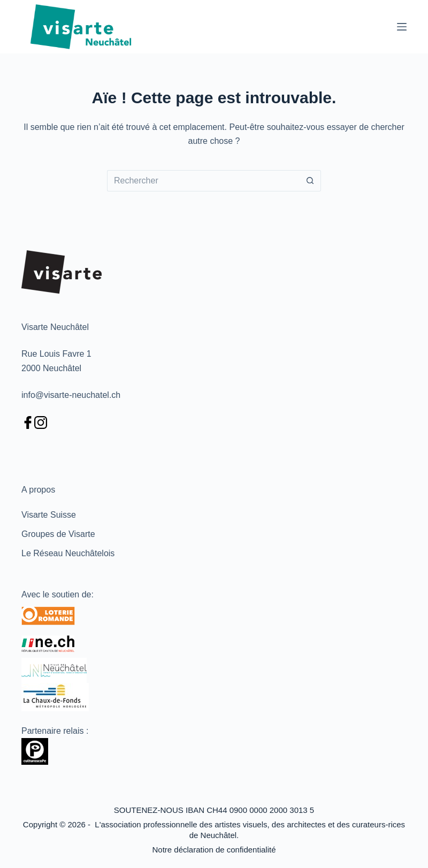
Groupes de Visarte (58, 534)
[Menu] (402, 27)
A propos (38, 490)
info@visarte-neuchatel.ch (71, 395)
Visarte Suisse (49, 515)
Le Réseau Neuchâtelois (68, 553)
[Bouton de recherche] (310, 181)
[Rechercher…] (203, 181)
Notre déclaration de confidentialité (214, 850)
